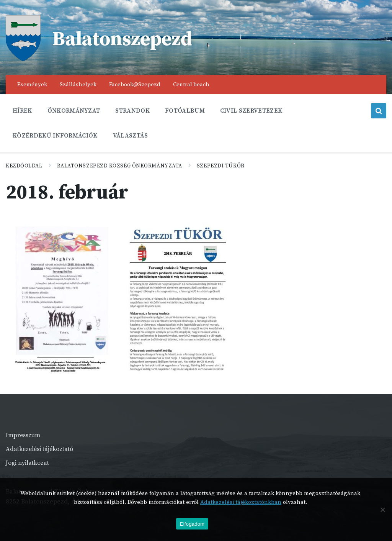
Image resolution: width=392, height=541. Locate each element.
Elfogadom (192, 524)
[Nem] (382, 510)
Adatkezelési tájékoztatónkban (241, 502)
